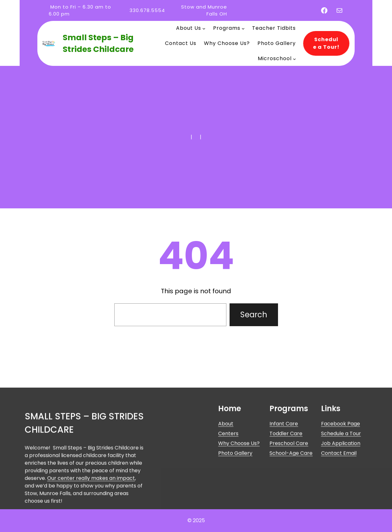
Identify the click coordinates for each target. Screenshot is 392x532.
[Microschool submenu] (294, 59)
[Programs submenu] (243, 28)
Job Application (341, 489)
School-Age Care (291, 499)
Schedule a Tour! (324, 43)
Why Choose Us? (239, 489)
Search (254, 315)
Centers (228, 479)
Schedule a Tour (341, 479)
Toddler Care (286, 479)
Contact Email (339, 499)
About (226, 469)
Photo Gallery (235, 499)
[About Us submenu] (204, 28)
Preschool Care (289, 489)
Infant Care (284, 469)
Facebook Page (341, 469)
